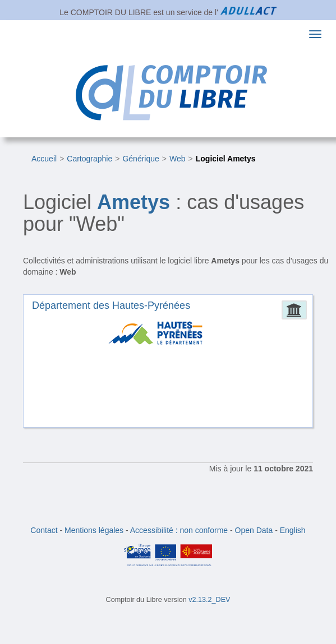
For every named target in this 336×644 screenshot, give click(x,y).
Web (178, 159)
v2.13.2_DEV (209, 600)
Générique (141, 159)
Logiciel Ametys (226, 159)
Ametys (134, 202)
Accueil (44, 159)
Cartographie (89, 159)
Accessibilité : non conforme (179, 530)
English (293, 530)
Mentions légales (94, 530)
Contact (44, 530)
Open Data (254, 530)
